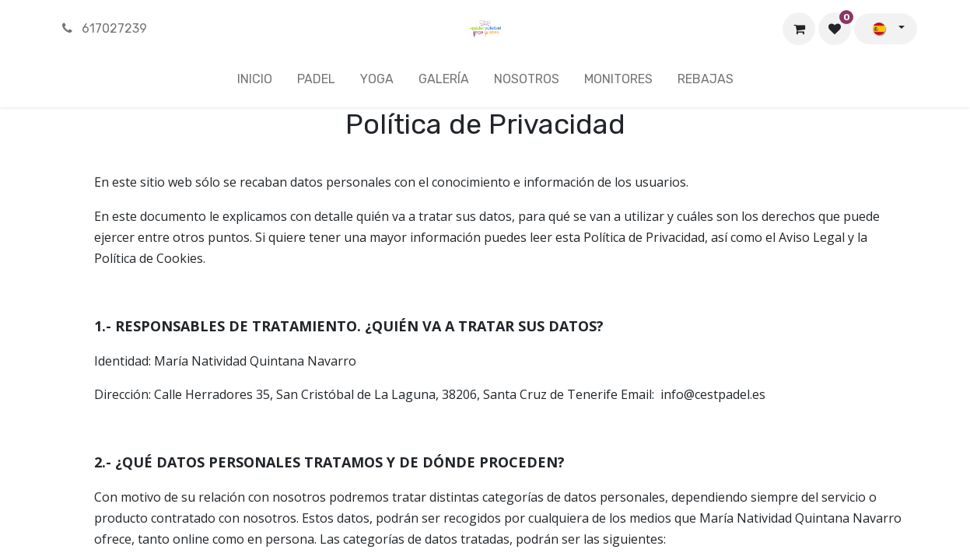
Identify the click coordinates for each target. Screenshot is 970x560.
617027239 (104, 28)
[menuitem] (255, 82)
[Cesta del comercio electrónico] (799, 29)
